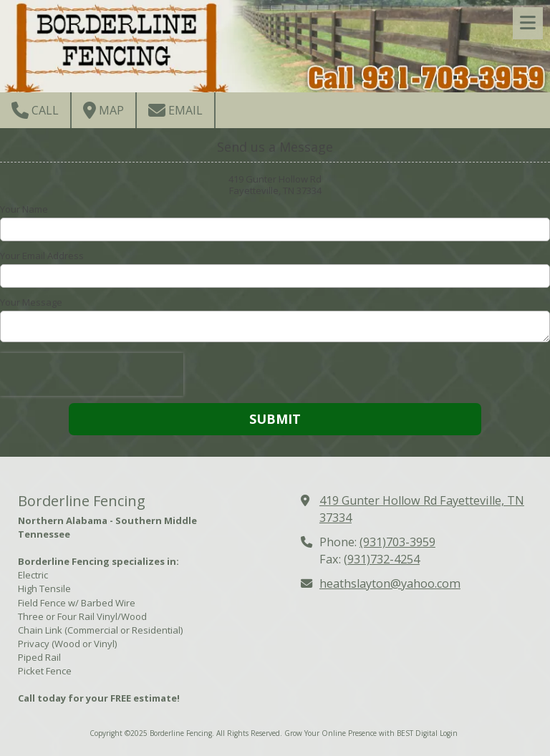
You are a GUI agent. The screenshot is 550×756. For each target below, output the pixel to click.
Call (35, 110)
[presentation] (92, 374)
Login (449, 733)
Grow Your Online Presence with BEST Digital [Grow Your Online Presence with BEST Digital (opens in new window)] (361, 733)
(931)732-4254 (382, 559)
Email (175, 110)
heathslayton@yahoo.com (390, 583)
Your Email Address (42, 256)
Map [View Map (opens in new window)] (103, 110)
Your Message (31, 302)
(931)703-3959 (397, 542)
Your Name (24, 209)
